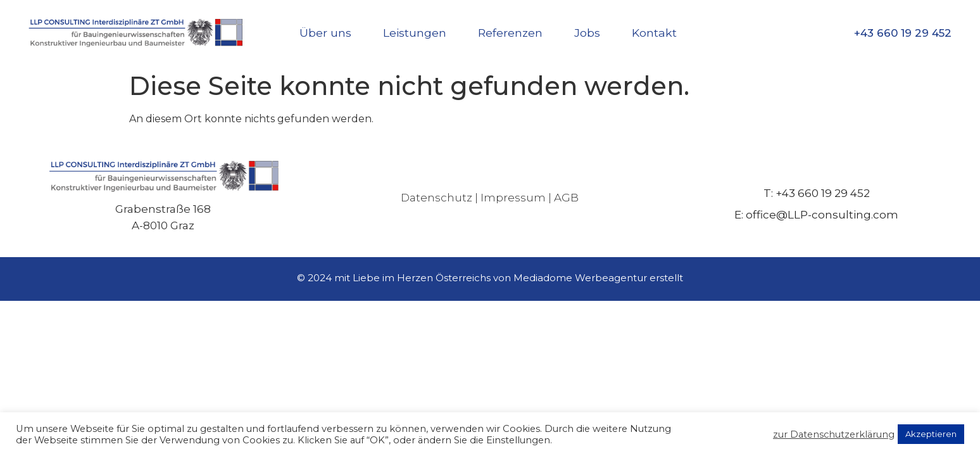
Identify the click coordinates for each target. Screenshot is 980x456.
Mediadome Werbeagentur (580, 278)
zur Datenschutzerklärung (834, 434)
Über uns (325, 33)
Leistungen (415, 33)
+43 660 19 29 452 (903, 33)
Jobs (587, 33)
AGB (566, 198)
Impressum (513, 198)
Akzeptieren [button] (931, 434)
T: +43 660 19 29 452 (817, 193)
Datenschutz (437, 198)
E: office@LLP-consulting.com (816, 215)
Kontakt (654, 33)
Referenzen (510, 33)
